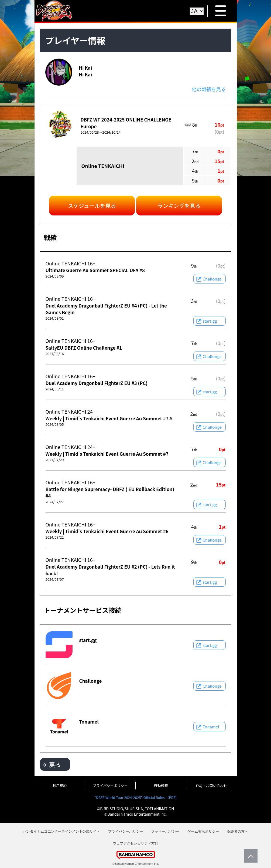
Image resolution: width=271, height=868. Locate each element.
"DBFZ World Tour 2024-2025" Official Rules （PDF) (135, 797)
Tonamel (211, 727)
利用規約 (60, 786)
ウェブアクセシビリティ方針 (135, 843)
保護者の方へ (238, 831)
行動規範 (161, 786)
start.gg (210, 321)
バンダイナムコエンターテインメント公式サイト (61, 831)
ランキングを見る (179, 206)
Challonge (212, 279)
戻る (55, 764)
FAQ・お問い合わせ (212, 786)
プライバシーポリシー (110, 786)
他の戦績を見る (209, 89)
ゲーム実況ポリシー (203, 831)
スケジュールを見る (92, 206)
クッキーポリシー (165, 831)
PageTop (249, 856)
